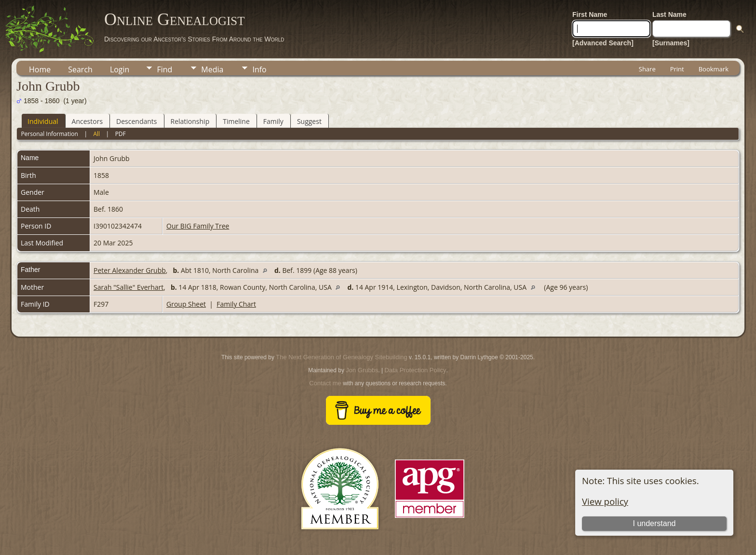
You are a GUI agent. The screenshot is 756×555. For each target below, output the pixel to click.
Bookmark (714, 69)
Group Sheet (186, 304)
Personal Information (49, 134)
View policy (605, 501)
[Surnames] (671, 43)
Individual (43, 121)
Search (80, 69)
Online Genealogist (175, 19)
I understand (654, 523)
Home (40, 69)
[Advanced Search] (603, 43)
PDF (121, 134)
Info (259, 69)
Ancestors (87, 121)
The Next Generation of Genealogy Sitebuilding (341, 357)
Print (677, 69)
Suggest (309, 121)
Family (273, 121)
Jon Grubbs (362, 370)
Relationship (190, 121)
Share (647, 69)
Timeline (236, 121)
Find (164, 69)
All (96, 134)
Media (212, 69)
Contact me (325, 383)
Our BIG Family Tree (198, 226)
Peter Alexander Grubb (130, 270)
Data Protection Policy (416, 370)
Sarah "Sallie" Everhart (128, 287)
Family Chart (236, 304)
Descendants (136, 121)
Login (120, 69)
